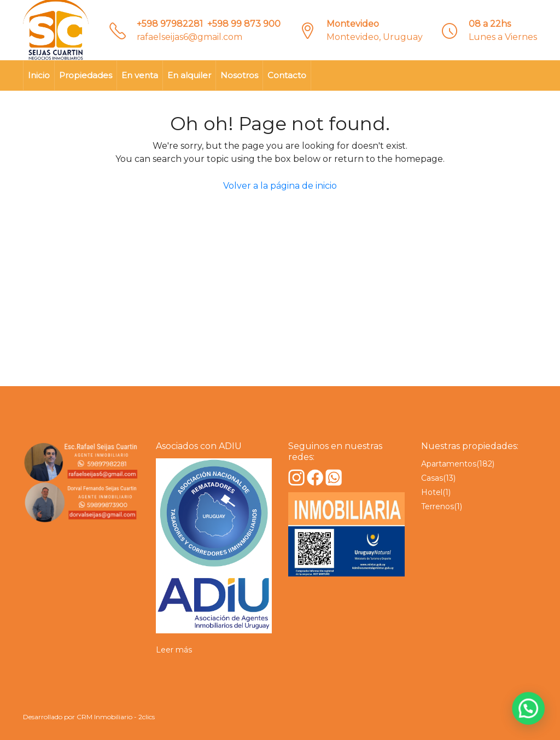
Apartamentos (449, 464)
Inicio (39, 75)
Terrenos (437, 506)
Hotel (432, 492)
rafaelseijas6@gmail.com (189, 37)
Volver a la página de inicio (280, 186)
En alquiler (189, 75)
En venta (140, 75)
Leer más (174, 650)
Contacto (287, 75)
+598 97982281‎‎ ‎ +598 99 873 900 (209, 24)
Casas (432, 478)
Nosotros (239, 75)
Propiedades (86, 75)
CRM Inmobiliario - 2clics (116, 717)
